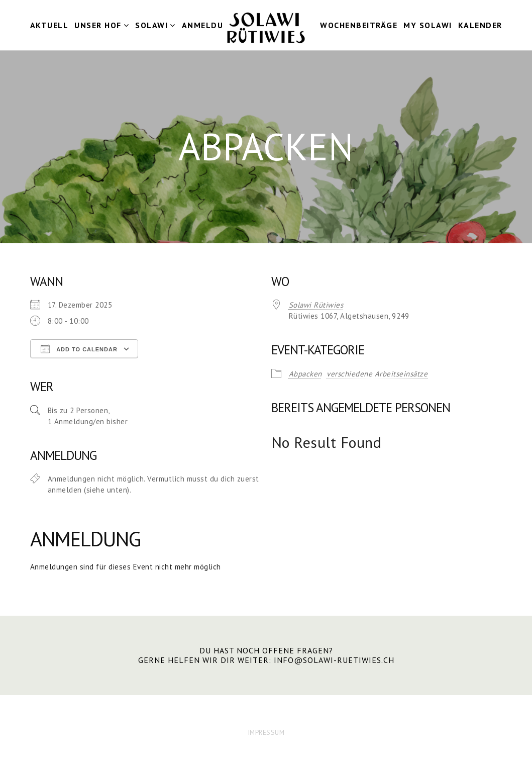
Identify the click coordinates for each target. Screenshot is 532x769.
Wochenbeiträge (359, 25)
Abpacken (305, 374)
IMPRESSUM (266, 732)
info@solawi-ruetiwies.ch (334, 660)
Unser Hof (98, 25)
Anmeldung (209, 25)
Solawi (151, 25)
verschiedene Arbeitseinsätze (377, 374)
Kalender (480, 25)
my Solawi (428, 25)
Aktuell (49, 25)
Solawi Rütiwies (316, 305)
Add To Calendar (79, 349)
